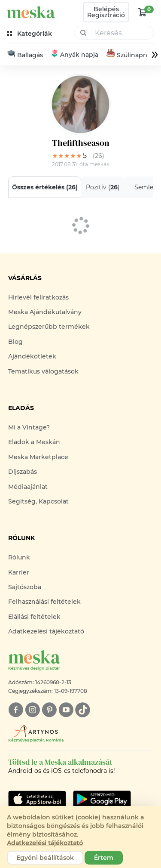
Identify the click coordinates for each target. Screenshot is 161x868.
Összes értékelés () (44, 187)
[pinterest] (49, 710)
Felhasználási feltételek (44, 602)
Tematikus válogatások (43, 371)
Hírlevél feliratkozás (38, 297)
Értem (104, 858)
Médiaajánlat (28, 487)
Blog (15, 342)
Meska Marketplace (38, 457)
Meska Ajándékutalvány (45, 312)
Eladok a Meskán (34, 442)
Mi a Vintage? (29, 427)
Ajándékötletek (32, 356)
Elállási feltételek (34, 617)
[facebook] (16, 710)
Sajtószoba (25, 587)
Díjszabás (23, 472)
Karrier (19, 572)
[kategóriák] (30, 34)
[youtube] (66, 710)
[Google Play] (37, 799)
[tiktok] (83, 710)
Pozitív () (102, 187)
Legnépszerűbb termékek (49, 327)
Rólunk (19, 557)
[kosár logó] (143, 12)
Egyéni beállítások (45, 858)
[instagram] (32, 710)
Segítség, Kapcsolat (38, 501)
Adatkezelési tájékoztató (46, 631)
